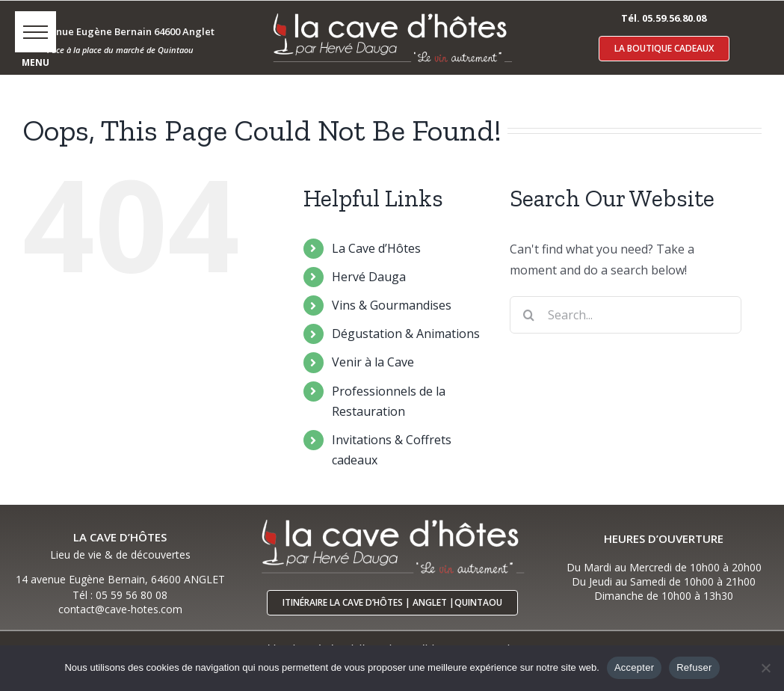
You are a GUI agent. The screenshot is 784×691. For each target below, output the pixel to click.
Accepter (634, 667)
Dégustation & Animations (406, 334)
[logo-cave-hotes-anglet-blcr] (392, 13)
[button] (36, 32)
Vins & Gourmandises (392, 305)
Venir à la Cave (373, 362)
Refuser (694, 667)
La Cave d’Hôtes (376, 248)
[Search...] (626, 315)
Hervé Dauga (369, 277)
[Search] (528, 315)
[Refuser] (765, 668)
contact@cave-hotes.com (120, 609)
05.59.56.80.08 (674, 18)
